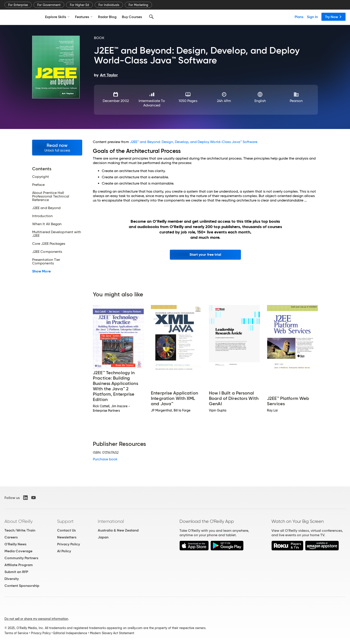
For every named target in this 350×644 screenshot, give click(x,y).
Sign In (312, 17)
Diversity (12, 579)
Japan (103, 537)
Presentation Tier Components (46, 262)
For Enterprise (18, 5)
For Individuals (109, 5)
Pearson (296, 101)
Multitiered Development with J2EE (57, 234)
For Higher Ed (79, 5)
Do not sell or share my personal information (36, 619)
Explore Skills (57, 17)
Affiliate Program (19, 565)
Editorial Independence (70, 633)
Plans (299, 17)
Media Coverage (18, 551)
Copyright (41, 177)
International (111, 521)
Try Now (333, 17)
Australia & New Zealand (118, 530)
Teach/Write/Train (20, 530)
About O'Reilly (19, 521)
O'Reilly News (15, 544)
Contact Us (66, 530)
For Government (49, 5)
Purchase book (105, 459)
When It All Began (47, 224)
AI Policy (64, 551)
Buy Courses (132, 17)
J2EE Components (47, 252)
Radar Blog (107, 17)
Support (65, 521)
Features (84, 17)
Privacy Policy (69, 544)
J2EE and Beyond (46, 208)
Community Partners (21, 558)
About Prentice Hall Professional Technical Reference (51, 196)
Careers (11, 537)
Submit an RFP (16, 572)
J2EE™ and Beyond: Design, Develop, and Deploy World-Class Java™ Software (194, 142)
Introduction (42, 216)
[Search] (151, 17)
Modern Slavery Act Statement (112, 633)
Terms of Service (16, 633)
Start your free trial (205, 254)
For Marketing (138, 5)
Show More (41, 271)
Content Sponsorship (22, 586)
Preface (39, 185)
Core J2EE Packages (49, 244)
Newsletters (67, 537)
